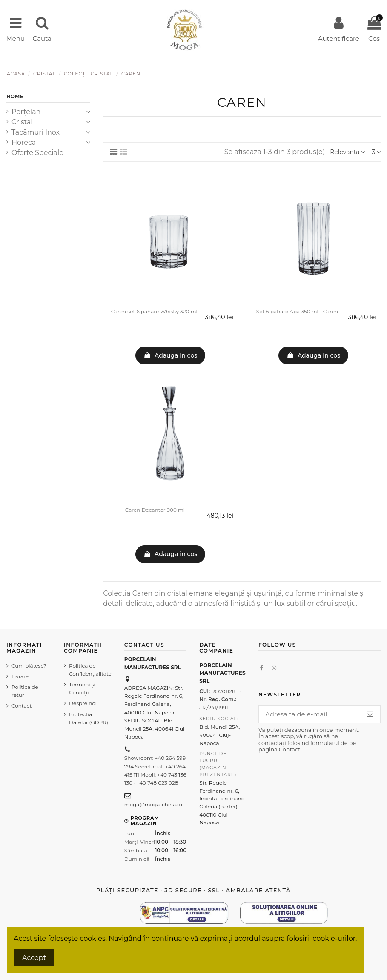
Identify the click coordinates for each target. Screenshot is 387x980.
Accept (34, 958)
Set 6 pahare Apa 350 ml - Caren (297, 311)
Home (15, 96)
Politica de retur (25, 699)
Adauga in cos (170, 355)
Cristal (22, 122)
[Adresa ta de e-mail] (306, 715)
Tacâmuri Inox (36, 132)
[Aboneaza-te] (370, 715)
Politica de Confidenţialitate (84, 670)
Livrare (20, 684)
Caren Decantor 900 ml (155, 510)
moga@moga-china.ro (147, 804)
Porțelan (26, 112)
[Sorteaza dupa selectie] (347, 152)
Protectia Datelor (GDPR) (82, 718)
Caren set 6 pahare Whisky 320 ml (154, 311)
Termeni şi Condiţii (76, 688)
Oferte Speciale (37, 153)
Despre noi (76, 703)
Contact (21, 714)
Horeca (24, 142)
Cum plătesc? (22, 670)
